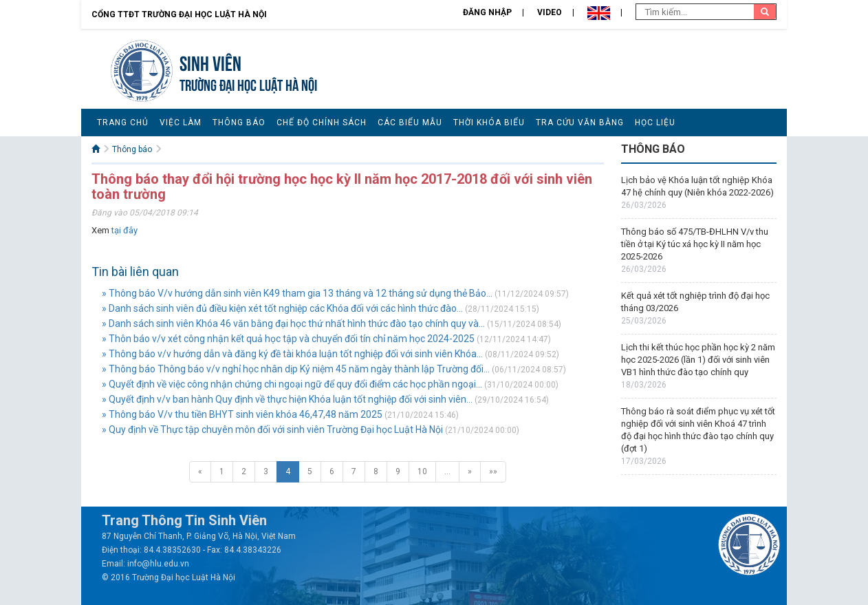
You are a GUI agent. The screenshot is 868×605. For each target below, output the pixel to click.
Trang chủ (123, 123)
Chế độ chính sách (322, 123)
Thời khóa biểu (489, 123)
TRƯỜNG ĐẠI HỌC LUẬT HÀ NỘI (248, 84)
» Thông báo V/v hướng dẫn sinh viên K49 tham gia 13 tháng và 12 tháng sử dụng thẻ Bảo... (297, 293)
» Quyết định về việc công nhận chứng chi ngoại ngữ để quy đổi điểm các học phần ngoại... (292, 384)
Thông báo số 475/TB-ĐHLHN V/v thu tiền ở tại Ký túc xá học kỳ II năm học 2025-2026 (695, 244)
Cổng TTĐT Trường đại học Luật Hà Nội (179, 14)
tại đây (124, 230)
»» (493, 471)
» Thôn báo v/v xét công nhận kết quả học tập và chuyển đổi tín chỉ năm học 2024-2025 (288, 339)
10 (422, 471)
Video (550, 12)
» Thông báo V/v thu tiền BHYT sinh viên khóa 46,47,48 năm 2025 (242, 414)
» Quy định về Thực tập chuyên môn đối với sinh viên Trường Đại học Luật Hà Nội (272, 429)
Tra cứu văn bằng (580, 123)
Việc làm (181, 123)
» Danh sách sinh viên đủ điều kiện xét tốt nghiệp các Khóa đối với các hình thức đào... (282, 308)
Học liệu (655, 123)
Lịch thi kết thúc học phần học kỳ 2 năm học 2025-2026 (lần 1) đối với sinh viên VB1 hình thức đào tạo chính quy (698, 360)
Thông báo (239, 123)
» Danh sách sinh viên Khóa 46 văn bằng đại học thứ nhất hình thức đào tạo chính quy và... (293, 323)
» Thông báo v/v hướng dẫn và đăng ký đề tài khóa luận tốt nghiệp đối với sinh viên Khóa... (292, 354)
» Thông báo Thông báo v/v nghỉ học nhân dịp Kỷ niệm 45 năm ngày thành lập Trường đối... (296, 369)
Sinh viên (210, 62)
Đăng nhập (487, 12)
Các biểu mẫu (410, 123)
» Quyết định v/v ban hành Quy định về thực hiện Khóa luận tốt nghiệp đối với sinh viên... (287, 399)
